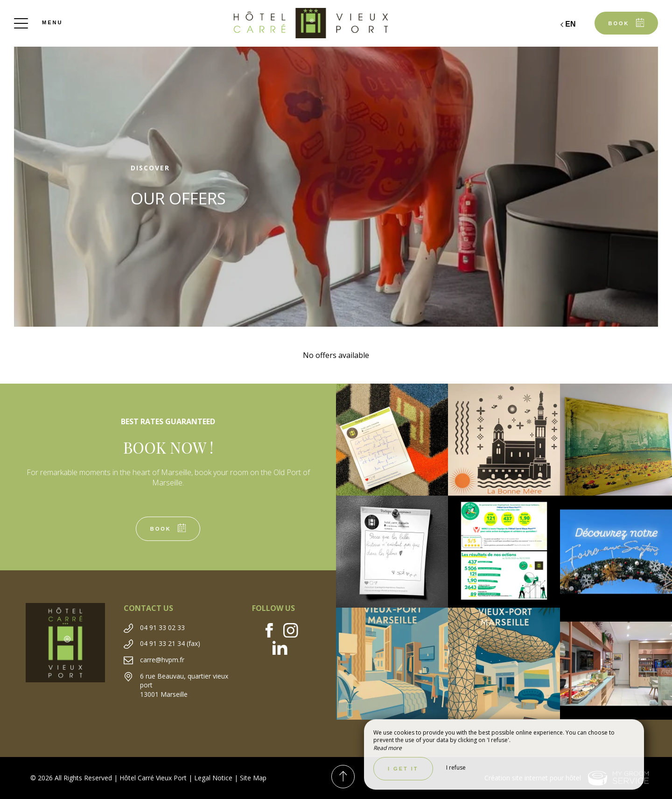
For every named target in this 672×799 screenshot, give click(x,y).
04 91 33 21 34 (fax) (170, 643)
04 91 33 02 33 (162, 627)
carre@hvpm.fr (162, 660)
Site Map (253, 778)
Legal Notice (213, 778)
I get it (403, 769)
